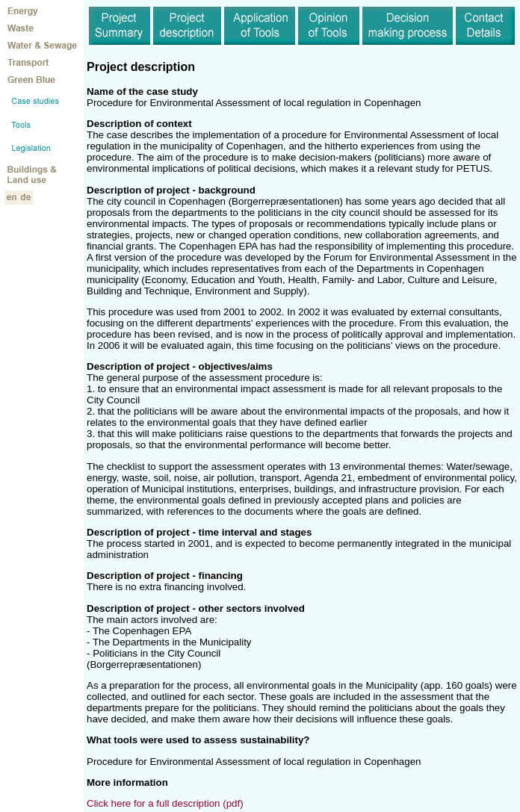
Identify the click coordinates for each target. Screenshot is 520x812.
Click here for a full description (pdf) (165, 803)
